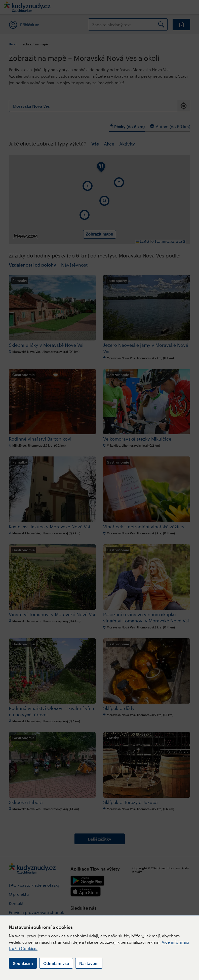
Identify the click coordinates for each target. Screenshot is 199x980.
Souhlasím (23, 963)
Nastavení (89, 963)
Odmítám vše (56, 963)
